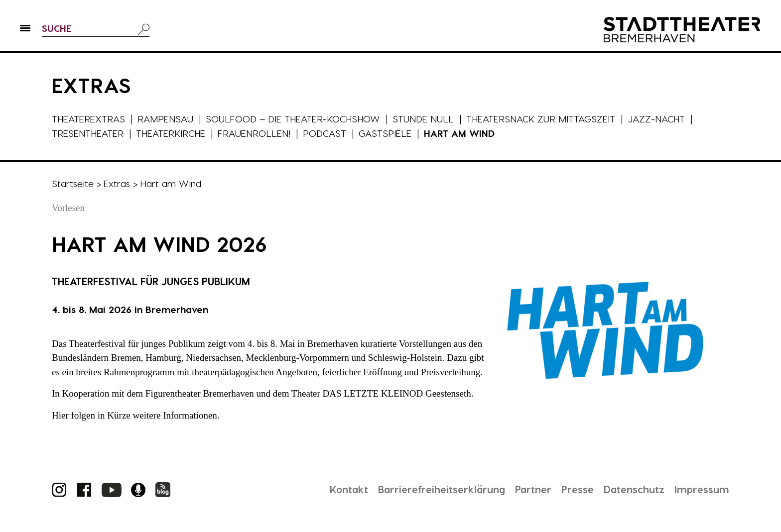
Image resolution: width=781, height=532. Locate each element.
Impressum (702, 489)
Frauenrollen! (256, 133)
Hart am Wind (461, 133)
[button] (25, 30)
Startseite (73, 183)
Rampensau (166, 119)
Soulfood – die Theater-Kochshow (294, 119)
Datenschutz (634, 489)
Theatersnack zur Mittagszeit (543, 119)
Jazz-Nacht (659, 119)
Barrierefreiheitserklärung (440, 489)
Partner (532, 489)
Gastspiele (387, 133)
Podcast (326, 133)
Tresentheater (88, 133)
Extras (117, 183)
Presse (577, 489)
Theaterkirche (172, 133)
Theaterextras (89, 119)
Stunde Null (425, 119)
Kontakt (346, 489)
